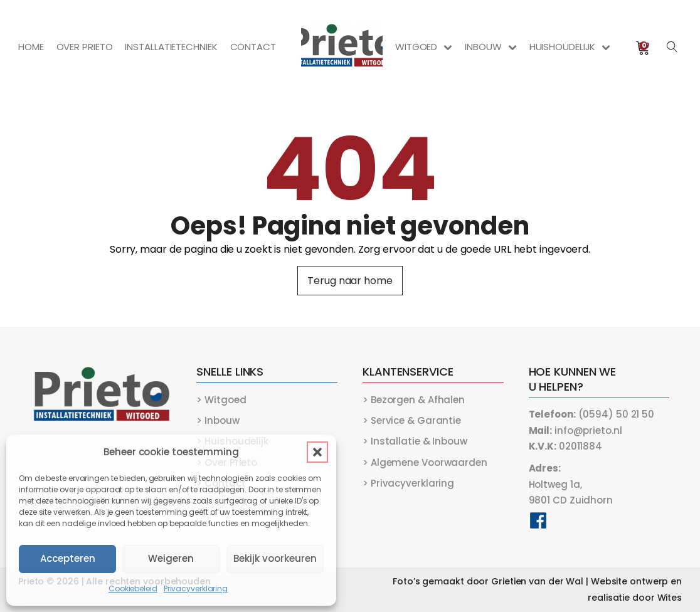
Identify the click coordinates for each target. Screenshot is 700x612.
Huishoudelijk (570, 47)
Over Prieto (85, 47)
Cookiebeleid (133, 588)
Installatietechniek (171, 47)
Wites (670, 598)
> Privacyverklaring (408, 483)
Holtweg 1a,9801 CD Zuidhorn (571, 484)
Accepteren (68, 558)
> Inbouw (218, 420)
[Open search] (672, 47)
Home (31, 47)
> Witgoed (221, 400)
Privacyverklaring (196, 588)
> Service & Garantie (412, 420)
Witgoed (424, 47)
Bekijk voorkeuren (275, 558)
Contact (253, 47)
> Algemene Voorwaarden (425, 462)
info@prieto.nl (575, 430)
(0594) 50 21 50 (592, 414)
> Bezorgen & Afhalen (414, 400)
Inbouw (491, 47)
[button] (317, 452)
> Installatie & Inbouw (415, 441)
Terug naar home (350, 281)
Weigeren (171, 558)
